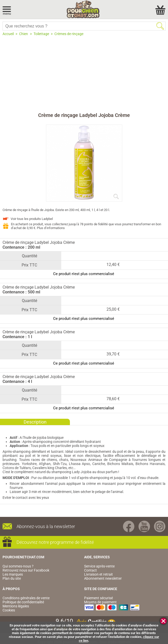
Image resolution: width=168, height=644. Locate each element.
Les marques (13, 574)
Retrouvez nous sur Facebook (26, 570)
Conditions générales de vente (26, 598)
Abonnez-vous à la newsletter (46, 526)
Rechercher (160, 26)
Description (35, 422)
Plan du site (12, 578)
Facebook (129, 526)
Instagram (160, 526)
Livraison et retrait (98, 574)
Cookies (9, 610)
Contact (90, 570)
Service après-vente (99, 566)
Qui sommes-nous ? (18, 566)
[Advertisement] (84, 74)
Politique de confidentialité (23, 602)
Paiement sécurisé (98, 598)
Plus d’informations (51, 228)
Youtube (144, 526)
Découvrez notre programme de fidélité (55, 542)
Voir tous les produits (32, 219)
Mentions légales (16, 606)
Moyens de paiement (100, 602)
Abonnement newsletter (103, 578)
